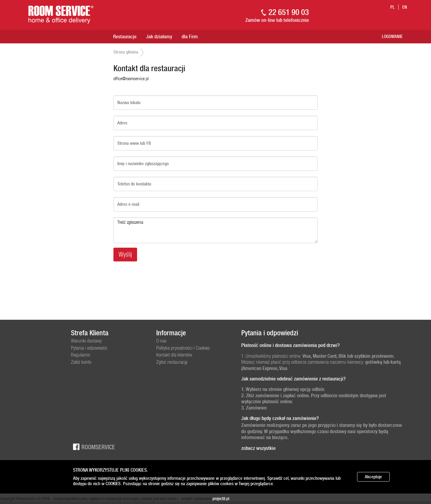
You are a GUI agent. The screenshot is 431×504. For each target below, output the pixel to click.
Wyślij (125, 254)
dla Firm (190, 36)
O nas (161, 341)
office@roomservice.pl (131, 79)
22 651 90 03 (289, 12)
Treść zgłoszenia (215, 230)
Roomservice (93, 447)
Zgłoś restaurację (172, 362)
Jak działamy (159, 36)
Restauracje (125, 36)
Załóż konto (81, 362)
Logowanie (392, 36)
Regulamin (81, 355)
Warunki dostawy (86, 341)
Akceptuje (373, 477)
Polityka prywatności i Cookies (183, 348)
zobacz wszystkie (258, 448)
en (405, 7)
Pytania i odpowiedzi (89, 348)
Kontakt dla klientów (174, 355)
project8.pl (221, 499)
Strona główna (126, 52)
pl (393, 7)
